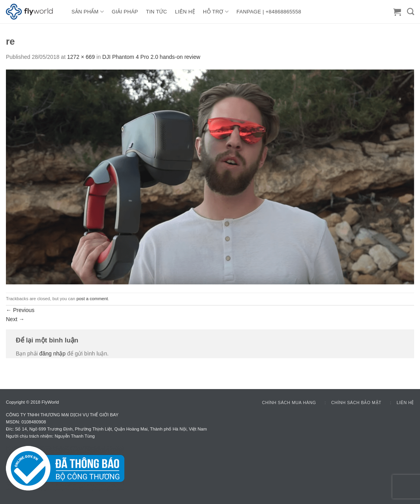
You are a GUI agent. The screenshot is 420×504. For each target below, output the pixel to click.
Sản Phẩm (88, 12)
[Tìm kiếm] (411, 12)
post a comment (92, 299)
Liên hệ (405, 402)
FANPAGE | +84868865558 (269, 12)
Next (15, 319)
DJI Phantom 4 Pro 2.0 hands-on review (151, 57)
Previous (20, 310)
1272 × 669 (81, 57)
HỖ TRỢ (216, 12)
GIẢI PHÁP (125, 12)
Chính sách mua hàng (289, 402)
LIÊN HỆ (185, 12)
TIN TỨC (157, 12)
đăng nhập (52, 354)
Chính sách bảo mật (356, 402)
